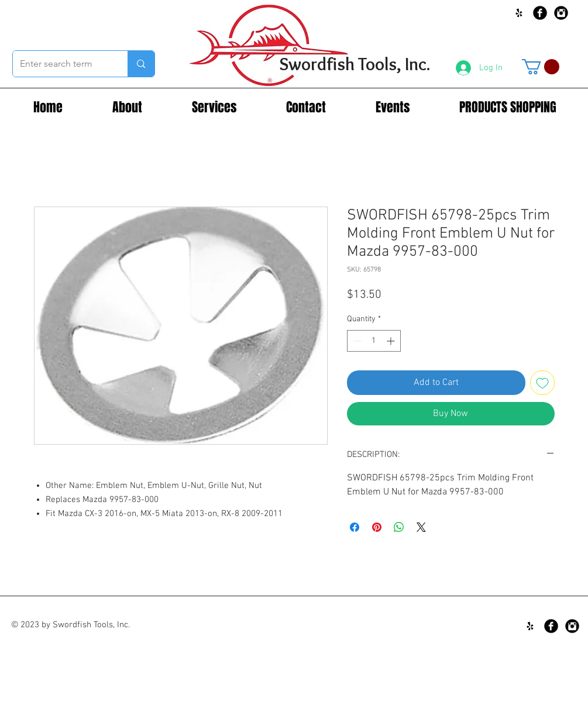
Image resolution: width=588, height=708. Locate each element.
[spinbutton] (374, 341)
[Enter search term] (62, 64)
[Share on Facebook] (355, 527)
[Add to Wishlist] (542, 383)
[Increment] (392, 341)
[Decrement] (356, 341)
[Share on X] (421, 527)
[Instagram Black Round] (561, 13)
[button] (541, 67)
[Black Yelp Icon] (519, 13)
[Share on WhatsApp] (399, 527)
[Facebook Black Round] (540, 13)
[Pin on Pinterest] (377, 527)
